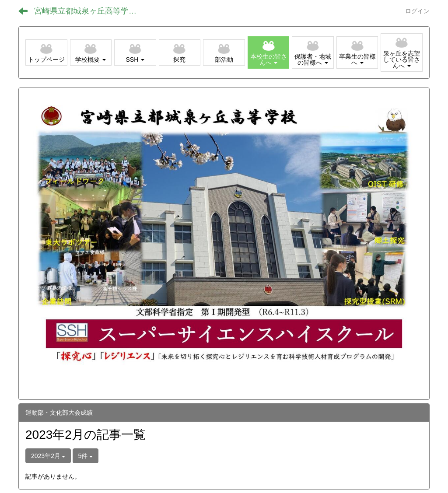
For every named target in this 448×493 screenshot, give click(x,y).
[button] (91, 52)
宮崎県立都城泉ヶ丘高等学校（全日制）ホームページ (92, 11)
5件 (86, 456)
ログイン (417, 11)
